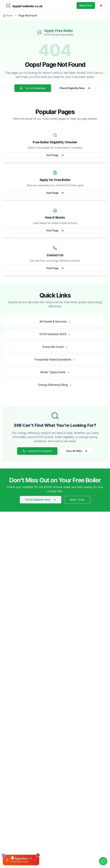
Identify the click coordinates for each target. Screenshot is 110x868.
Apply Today (77, 500)
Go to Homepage (33, 88)
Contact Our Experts (37, 451)
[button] (21, 860)
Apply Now (86, 5)
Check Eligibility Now (75, 88)
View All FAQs (77, 451)
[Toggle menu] (101, 5)
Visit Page (55, 155)
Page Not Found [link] (28, 15)
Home (8, 15)
